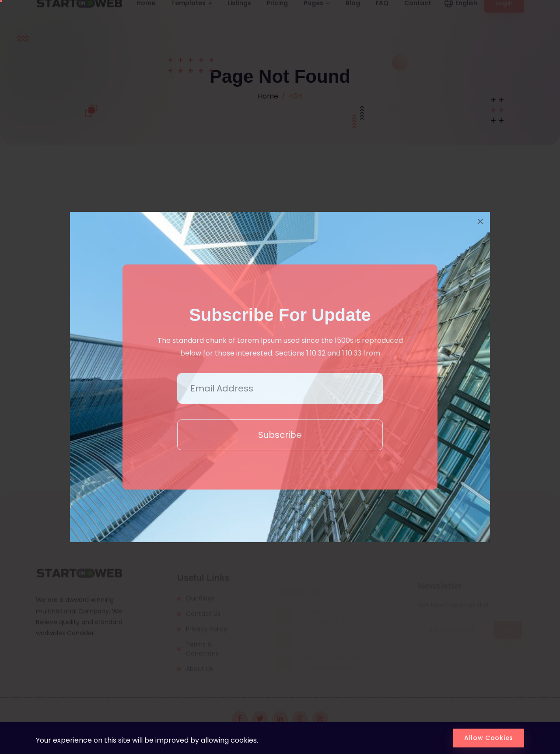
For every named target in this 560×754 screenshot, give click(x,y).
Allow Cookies (489, 738)
